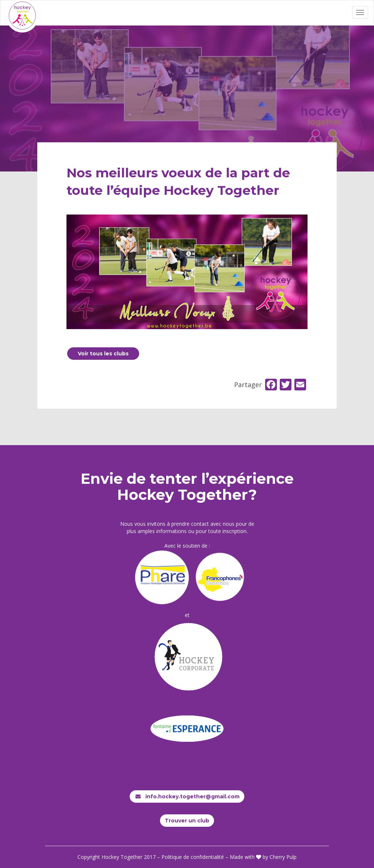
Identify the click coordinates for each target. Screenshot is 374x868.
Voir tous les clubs (103, 354)
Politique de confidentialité (193, 857)
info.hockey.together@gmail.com (187, 796)
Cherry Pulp (283, 857)
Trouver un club (187, 821)
